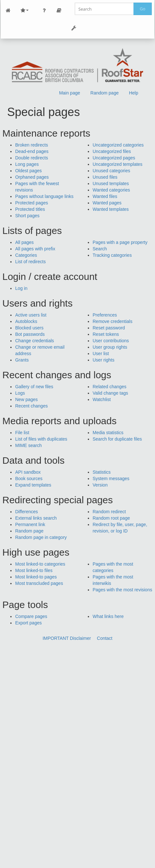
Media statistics (108, 433)
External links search (36, 518)
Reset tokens (106, 334)
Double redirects (32, 158)
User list (101, 353)
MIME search (28, 445)
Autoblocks (26, 321)
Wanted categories (111, 190)
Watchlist (102, 399)
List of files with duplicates (41, 439)
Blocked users (29, 328)
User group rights (110, 347)
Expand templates (33, 485)
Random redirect (109, 512)
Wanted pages (107, 203)
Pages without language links (44, 196)
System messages (111, 479)
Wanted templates (111, 209)
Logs (20, 393)
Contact (105, 638)
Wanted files (105, 196)
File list (22, 433)
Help (134, 93)
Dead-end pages (32, 151)
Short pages (27, 216)
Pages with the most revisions (122, 590)
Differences (27, 512)
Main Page (8, 10)
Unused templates (111, 183)
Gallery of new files (34, 387)
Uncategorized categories (118, 145)
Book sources (29, 479)
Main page (70, 93)
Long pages (27, 164)
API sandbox (28, 472)
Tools (74, 28)
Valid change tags (110, 393)
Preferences (105, 315)
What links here (108, 616)
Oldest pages (28, 171)
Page (59, 10)
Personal (44, 10)
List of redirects (30, 262)
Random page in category (41, 537)
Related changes (109, 387)
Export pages (28, 623)
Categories (26, 255)
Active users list (31, 315)
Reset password (109, 328)
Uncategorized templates (118, 164)
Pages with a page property (120, 242)
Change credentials (35, 341)
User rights (104, 360)
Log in (21, 288)
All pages (24, 242)
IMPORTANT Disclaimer (67, 638)
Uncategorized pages (114, 158)
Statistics (102, 472)
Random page (105, 93)
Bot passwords (30, 334)
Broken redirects (32, 145)
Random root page (111, 518)
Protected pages (32, 203)
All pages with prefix (35, 249)
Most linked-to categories (40, 564)
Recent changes (31, 406)
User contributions (111, 341)
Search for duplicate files (117, 439)
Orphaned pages (32, 177)
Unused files (105, 177)
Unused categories (111, 171)
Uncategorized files (112, 151)
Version (100, 485)
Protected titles (30, 209)
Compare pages (31, 616)
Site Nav (24, 10)
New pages (26, 399)
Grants (22, 360)
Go (143, 9)
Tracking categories (112, 255)
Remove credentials (113, 321)
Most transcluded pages (39, 583)
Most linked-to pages (36, 577)
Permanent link (30, 524)
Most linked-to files (34, 570)
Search (100, 249)
